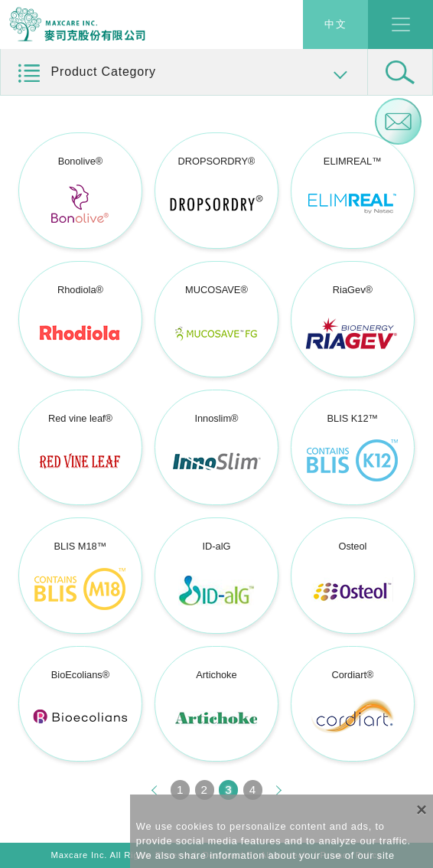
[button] (184, 72)
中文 (335, 25)
